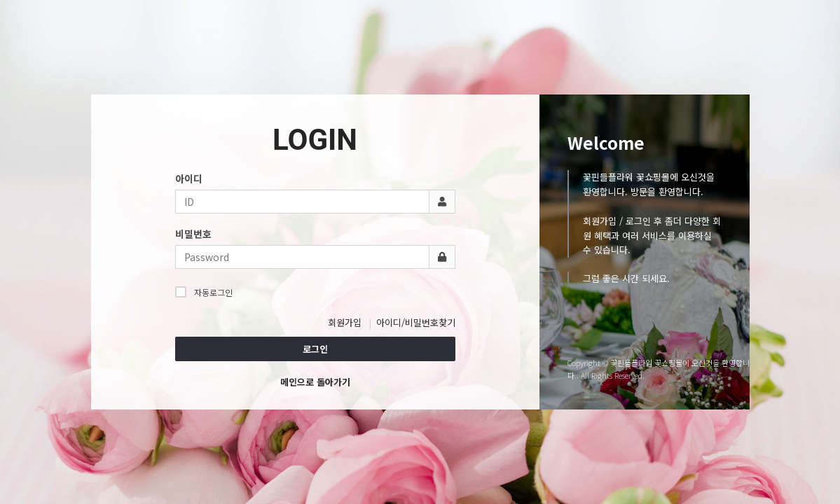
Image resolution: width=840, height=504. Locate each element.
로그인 (315, 349)
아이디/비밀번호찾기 (416, 322)
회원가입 (345, 322)
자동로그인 (204, 292)
